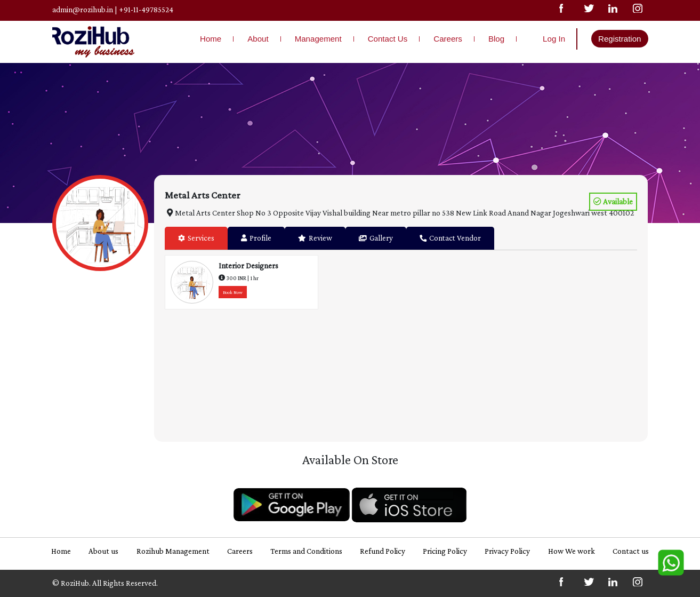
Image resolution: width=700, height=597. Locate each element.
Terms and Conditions (306, 551)
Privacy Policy (507, 551)
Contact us (631, 551)
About (258, 39)
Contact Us (388, 39)
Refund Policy (383, 551)
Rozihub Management (173, 551)
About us (103, 551)
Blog (496, 39)
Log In (554, 39)
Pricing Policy (445, 551)
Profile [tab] (256, 238)
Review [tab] (315, 238)
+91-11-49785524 (146, 9)
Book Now (233, 292)
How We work (572, 551)
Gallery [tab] (376, 238)
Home (211, 39)
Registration (619, 39)
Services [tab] (196, 238)
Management (318, 39)
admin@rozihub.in (83, 9)
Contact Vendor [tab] (450, 238)
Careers (448, 39)
